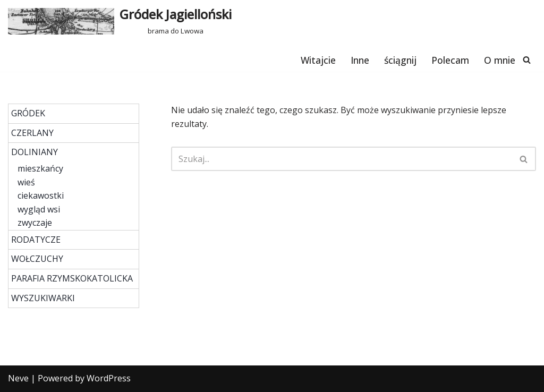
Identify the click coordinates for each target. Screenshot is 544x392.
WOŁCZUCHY (37, 259)
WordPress (109, 378)
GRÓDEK (28, 113)
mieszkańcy (40, 168)
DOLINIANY (35, 152)
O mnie (500, 60)
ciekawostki (41, 195)
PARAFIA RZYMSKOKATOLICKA (72, 278)
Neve (18, 378)
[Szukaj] (527, 60)
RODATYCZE (36, 240)
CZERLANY (32, 133)
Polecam (450, 60)
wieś (26, 182)
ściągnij (400, 60)
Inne (360, 60)
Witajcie (318, 60)
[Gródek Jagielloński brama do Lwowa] (120, 21)
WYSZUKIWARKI (43, 298)
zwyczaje (35, 223)
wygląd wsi (39, 209)
